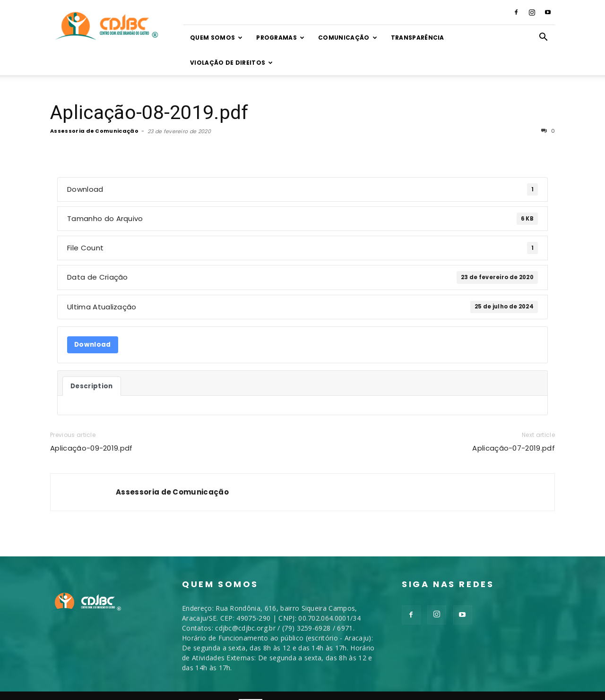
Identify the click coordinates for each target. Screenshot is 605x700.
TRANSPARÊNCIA (418, 38)
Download (93, 320)
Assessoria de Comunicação (94, 106)
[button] (544, 38)
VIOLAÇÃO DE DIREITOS (232, 63)
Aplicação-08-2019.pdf (149, 87)
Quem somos (216, 38)
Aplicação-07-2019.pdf (514, 423)
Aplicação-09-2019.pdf (91, 423)
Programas (280, 38)
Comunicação (348, 38)
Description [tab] (92, 361)
